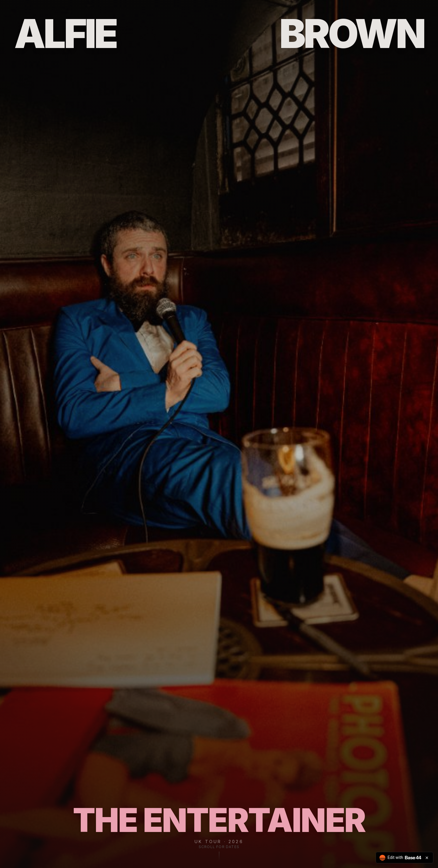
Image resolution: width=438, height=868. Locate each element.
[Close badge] (427, 858)
